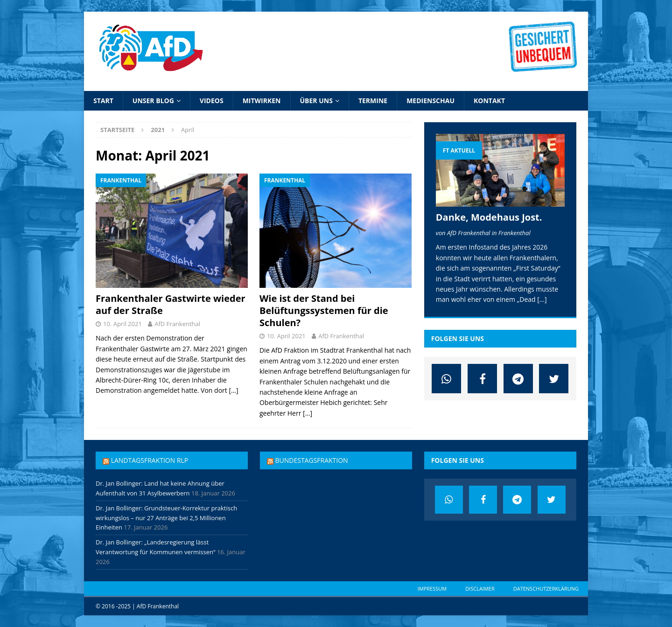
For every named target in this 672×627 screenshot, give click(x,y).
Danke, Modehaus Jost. (489, 217)
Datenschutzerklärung (546, 589)
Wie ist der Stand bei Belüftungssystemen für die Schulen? (324, 310)
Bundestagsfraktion (311, 460)
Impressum (432, 589)
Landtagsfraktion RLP (150, 460)
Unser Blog (153, 101)
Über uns (316, 101)
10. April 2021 (122, 324)
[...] (542, 299)
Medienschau (430, 101)
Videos (212, 101)
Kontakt (489, 101)
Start (103, 101)
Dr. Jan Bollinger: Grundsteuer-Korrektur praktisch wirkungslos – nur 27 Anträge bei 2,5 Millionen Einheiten (166, 518)
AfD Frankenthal (177, 324)
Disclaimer (480, 589)
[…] (233, 390)
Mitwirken (262, 101)
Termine (373, 101)
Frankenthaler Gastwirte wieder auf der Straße (171, 304)
